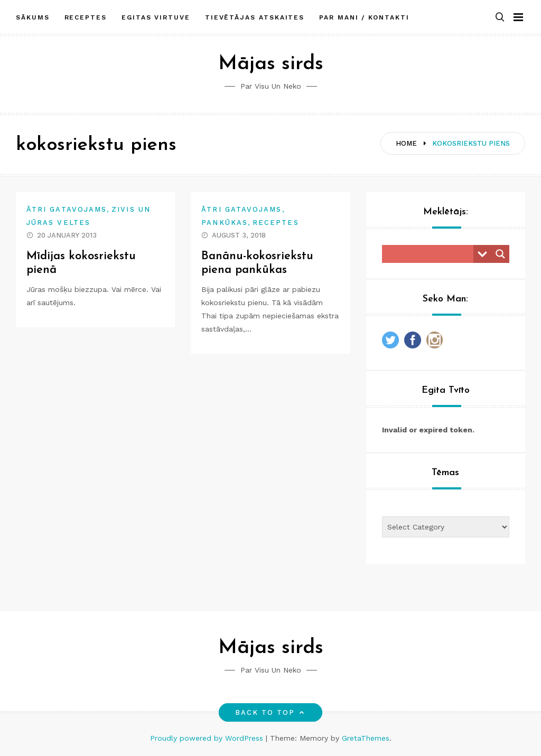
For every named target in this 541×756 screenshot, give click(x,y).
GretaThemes (366, 738)
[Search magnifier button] (500, 254)
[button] (500, 18)
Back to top (271, 712)
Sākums (33, 17)
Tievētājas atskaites (255, 17)
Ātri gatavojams (67, 209)
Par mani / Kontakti (364, 17)
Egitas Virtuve (156, 17)
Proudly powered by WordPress (208, 738)
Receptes (86, 17)
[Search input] (430, 254)
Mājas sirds (271, 64)
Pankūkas (225, 223)
